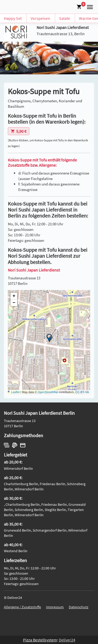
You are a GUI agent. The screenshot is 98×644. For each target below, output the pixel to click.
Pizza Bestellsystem (40, 640)
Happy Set (13, 18)
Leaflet (15, 392)
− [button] (14, 303)
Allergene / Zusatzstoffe (22, 607)
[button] (89, 6)
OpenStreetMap (48, 392)
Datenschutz (79, 607)
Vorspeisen (40, 18)
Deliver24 (67, 640)
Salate (65, 18)
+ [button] (14, 296)
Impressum (55, 607)
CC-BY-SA (82, 392)
